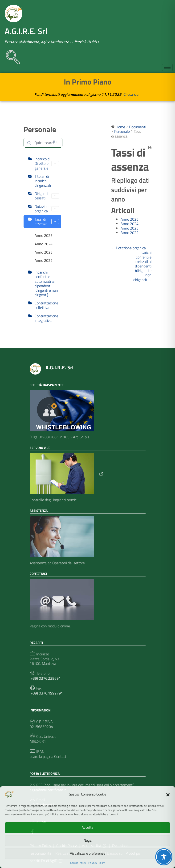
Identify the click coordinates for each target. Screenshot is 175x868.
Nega (88, 840)
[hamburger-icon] (167, 67)
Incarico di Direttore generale (47, 163)
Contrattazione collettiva (46, 305)
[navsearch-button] (11, 55)
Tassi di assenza (47, 221)
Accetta (87, 827)
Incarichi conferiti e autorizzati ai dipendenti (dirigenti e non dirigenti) (46, 283)
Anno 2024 (44, 244)
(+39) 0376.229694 (45, 678)
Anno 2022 (44, 260)
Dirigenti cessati (47, 196)
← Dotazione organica (128, 248)
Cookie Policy (78, 863)
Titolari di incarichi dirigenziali (43, 181)
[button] (168, 794)
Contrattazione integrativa (46, 318)
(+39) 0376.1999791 (46, 693)
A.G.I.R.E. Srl (59, 367)
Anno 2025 (44, 235)
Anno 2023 (44, 252)
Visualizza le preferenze (88, 853)
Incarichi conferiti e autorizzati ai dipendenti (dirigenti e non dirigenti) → (142, 266)
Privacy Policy (97, 863)
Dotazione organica (47, 209)
